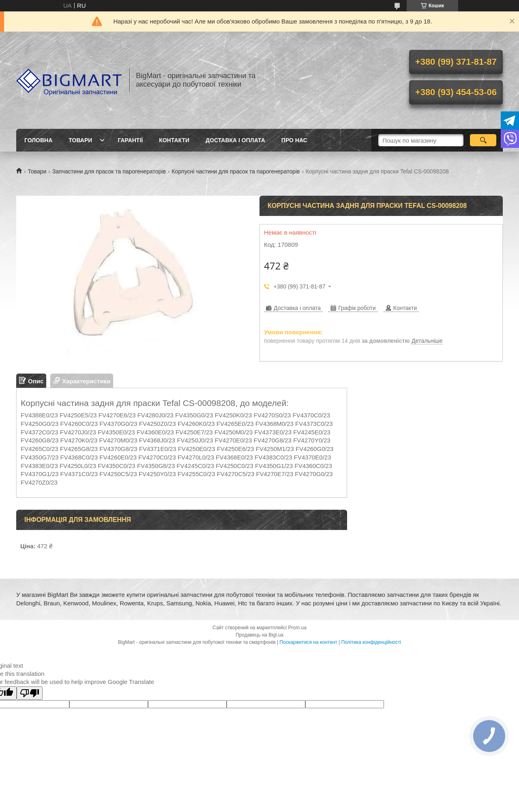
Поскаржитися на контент (308, 642)
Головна (38, 140)
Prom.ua (297, 628)
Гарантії (130, 140)
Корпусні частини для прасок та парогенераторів (236, 171)
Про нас (294, 140)
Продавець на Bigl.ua (259, 635)
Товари (80, 140)
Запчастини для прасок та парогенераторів (109, 171)
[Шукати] (483, 140)
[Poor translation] (30, 693)
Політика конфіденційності (371, 642)
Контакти (174, 140)
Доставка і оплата (235, 140)
